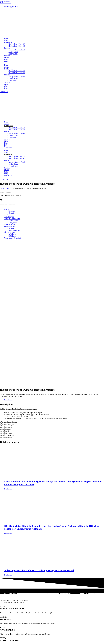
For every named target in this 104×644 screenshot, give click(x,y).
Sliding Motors (9, 232)
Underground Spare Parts (13, 238)
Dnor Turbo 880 (14, 230)
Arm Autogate (9, 217)
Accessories (8, 209)
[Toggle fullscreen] (3, 616)
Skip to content (5, 1)
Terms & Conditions (7, 606)
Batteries (12, 211)
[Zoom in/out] (1, 616)
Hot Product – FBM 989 (17, 46)
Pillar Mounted (9, 226)
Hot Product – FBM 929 (17, 44)
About (6, 40)
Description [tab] (8, 260)
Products (7, 48)
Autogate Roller (10, 224)
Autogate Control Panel (17, 50)
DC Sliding (12, 236)
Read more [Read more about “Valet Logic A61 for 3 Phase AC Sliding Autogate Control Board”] (8, 435)
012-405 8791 (10, 562)
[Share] (5, 616)
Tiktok (2, 602)
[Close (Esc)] (7, 616)
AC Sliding (12, 234)
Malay (6, 58)
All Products (9, 215)
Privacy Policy (5, 608)
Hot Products (9, 42)
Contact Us (8, 147)
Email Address (5, 523)
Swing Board (13, 54)
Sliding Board (13, 52)
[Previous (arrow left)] (1, 618)
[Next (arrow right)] (3, 618)
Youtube (3, 604)
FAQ (6, 61)
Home (6, 38)
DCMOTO (12, 228)
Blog (6, 59)
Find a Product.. (5, 196)
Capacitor (12, 213)
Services (7, 56)
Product (9, 188)
